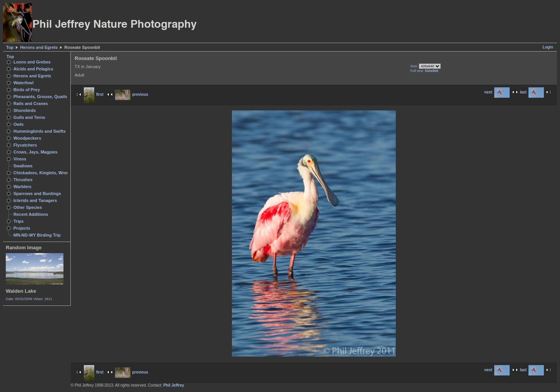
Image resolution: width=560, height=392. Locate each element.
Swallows (23, 166)
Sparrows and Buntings (37, 193)
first (94, 94)
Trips (18, 221)
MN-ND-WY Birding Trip (37, 235)
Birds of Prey (27, 90)
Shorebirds (25, 110)
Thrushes (23, 180)
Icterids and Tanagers (35, 200)
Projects (22, 228)
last (532, 92)
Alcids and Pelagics (33, 69)
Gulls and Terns (29, 117)
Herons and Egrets (39, 47)
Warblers (22, 187)
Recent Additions (31, 214)
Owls (18, 124)
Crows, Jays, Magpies (36, 152)
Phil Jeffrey (174, 385)
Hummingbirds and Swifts (40, 131)
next (497, 92)
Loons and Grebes (32, 62)
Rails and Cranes (31, 103)
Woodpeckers (27, 138)
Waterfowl (23, 83)
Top (10, 47)
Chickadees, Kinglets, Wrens (42, 173)
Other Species (28, 207)
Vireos (20, 159)
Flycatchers (25, 145)
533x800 (432, 71)
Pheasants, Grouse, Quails (40, 97)
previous (132, 94)
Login (548, 47)
